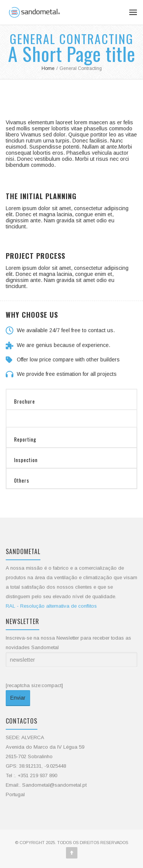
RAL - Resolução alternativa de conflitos (51, 606)
